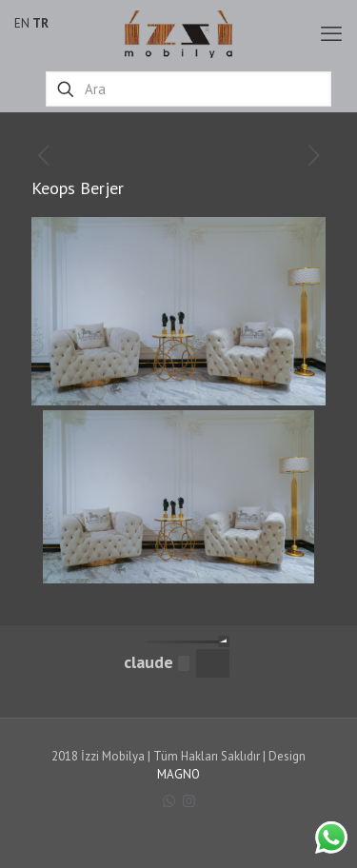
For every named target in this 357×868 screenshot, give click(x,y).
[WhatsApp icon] (169, 801)
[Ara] (188, 89)
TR (40, 23)
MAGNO (178, 774)
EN (22, 23)
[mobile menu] (331, 33)
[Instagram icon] (189, 801)
